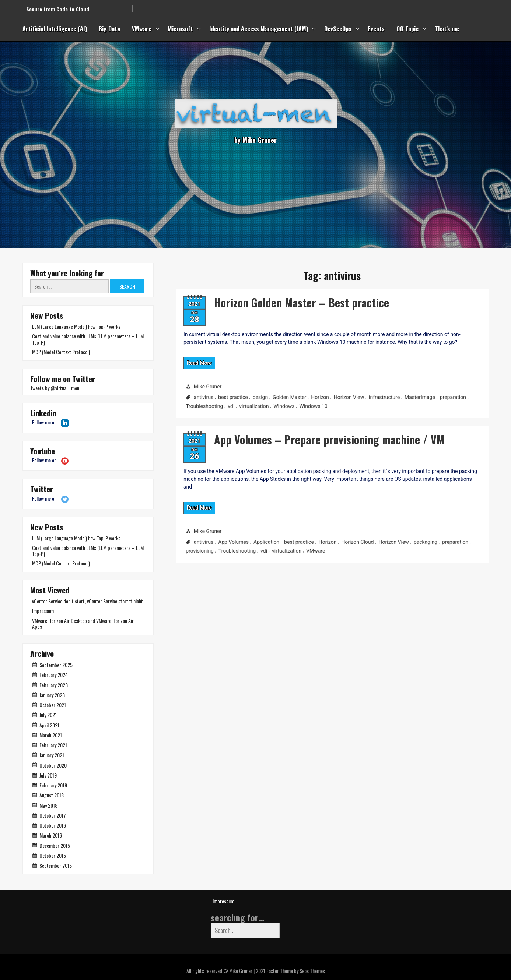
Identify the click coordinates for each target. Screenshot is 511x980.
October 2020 (53, 765)
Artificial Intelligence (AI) (55, 29)
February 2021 (53, 745)
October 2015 (53, 855)
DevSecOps (338, 29)
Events (376, 29)
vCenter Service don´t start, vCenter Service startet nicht (87, 601)
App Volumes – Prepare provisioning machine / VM (295, 429)
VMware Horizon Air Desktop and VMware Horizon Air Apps (83, 623)
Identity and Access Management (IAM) (259, 29)
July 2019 (48, 775)
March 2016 (51, 835)
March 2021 (51, 735)
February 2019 (53, 785)
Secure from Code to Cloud (58, 5)
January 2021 (52, 755)
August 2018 (52, 795)
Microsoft (180, 29)
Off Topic (407, 29)
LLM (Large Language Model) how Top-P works (76, 326)
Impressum (43, 611)
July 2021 (48, 715)
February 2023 (54, 685)
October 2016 (53, 825)
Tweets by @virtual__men (55, 388)
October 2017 (53, 815)
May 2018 (48, 805)
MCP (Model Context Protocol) (61, 352)
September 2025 (56, 665)
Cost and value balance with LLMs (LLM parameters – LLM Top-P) (88, 339)
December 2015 (55, 845)
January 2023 (52, 695)
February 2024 (54, 675)
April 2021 (49, 725)
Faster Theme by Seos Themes (296, 971)
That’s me (447, 29)
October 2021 (53, 705)
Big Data (109, 29)
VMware (142, 29)
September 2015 (56, 865)
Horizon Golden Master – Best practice (262, 293)
